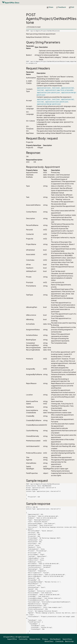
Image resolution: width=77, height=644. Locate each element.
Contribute (59, 641)
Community (23, 639)
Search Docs (67, 639)
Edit (72, 7)
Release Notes (35, 639)
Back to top (69, 641)
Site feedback (55, 639)
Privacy (45, 639)
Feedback (61, 7)
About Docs (49, 641)
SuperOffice (12, 639)
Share (50, 7)
